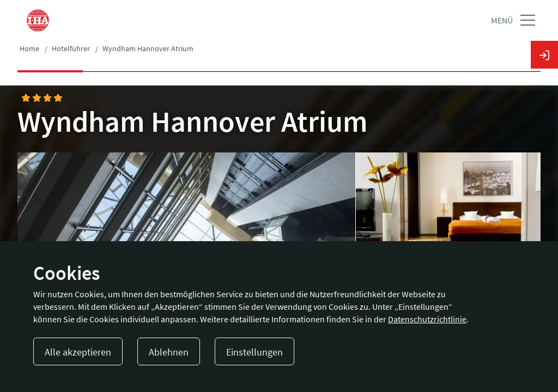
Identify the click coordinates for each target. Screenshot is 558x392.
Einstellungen (254, 352)
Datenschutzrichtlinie (427, 319)
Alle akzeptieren (78, 352)
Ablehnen (169, 352)
